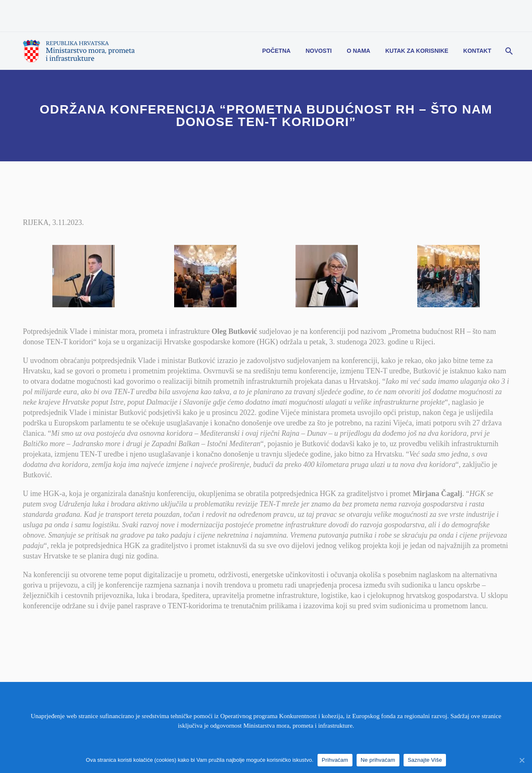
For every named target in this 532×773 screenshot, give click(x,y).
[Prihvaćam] (522, 760)
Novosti (319, 51)
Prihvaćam (335, 760)
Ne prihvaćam (378, 760)
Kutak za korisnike (417, 51)
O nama (358, 51)
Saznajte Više (425, 760)
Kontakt (477, 51)
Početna (276, 51)
